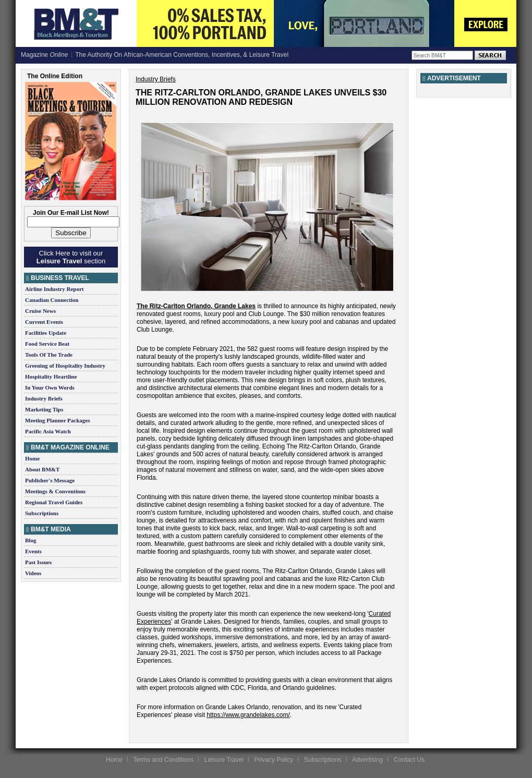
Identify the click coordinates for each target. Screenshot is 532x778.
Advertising (367, 760)
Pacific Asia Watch (48, 431)
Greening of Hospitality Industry (65, 366)
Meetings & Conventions (55, 491)
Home (32, 458)
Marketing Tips (44, 409)
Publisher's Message (50, 480)
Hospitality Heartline (51, 376)
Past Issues (38, 562)
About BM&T (42, 469)
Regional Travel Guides (54, 502)
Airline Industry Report (54, 289)
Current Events (44, 322)
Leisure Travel (224, 760)
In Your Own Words (50, 387)
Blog (31, 540)
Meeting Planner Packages (57, 420)
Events (33, 551)
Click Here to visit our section (71, 257)
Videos (33, 573)
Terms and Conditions (163, 760)
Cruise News (40, 311)
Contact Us (409, 760)
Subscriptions (42, 513)
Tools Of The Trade (49, 355)
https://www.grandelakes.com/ (248, 715)
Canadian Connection (52, 300)
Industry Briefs (44, 398)
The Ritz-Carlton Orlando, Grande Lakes (196, 306)
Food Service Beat (47, 344)
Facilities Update (46, 333)
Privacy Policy (274, 760)
